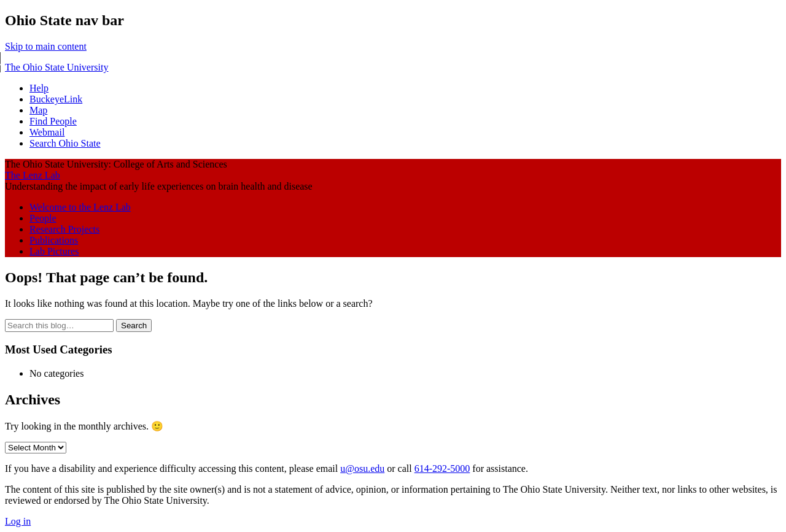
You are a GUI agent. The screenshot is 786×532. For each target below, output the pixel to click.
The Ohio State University (56, 67)
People (43, 218)
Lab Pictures (54, 251)
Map (38, 110)
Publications (54, 240)
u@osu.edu (362, 468)
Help (39, 88)
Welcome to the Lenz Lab (80, 207)
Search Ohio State (65, 143)
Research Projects (64, 229)
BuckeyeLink (56, 99)
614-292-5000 (442, 468)
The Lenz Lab (33, 175)
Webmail (47, 132)
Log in (18, 521)
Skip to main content (46, 46)
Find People (53, 121)
